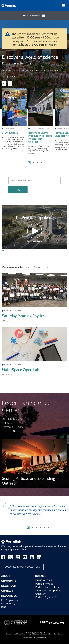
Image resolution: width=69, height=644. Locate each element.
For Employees (10, 600)
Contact (7, 591)
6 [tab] (49, 527)
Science (41, 576)
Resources (9, 596)
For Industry (8, 603)
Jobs (4, 607)
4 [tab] (42, 163)
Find (18, 190)
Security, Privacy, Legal (30, 638)
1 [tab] (29, 163)
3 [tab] (37, 163)
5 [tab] (45, 527)
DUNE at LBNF (43, 580)
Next (10, 83)
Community (9, 581)
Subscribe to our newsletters (22, 567)
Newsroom (9, 586)
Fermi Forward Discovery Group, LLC (24, 634)
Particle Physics (44, 584)
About (6, 576)
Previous (4, 83)
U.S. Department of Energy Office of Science (50, 634)
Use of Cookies (42, 638)
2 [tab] (33, 163)
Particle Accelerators (47, 587)
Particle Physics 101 (46, 597)
